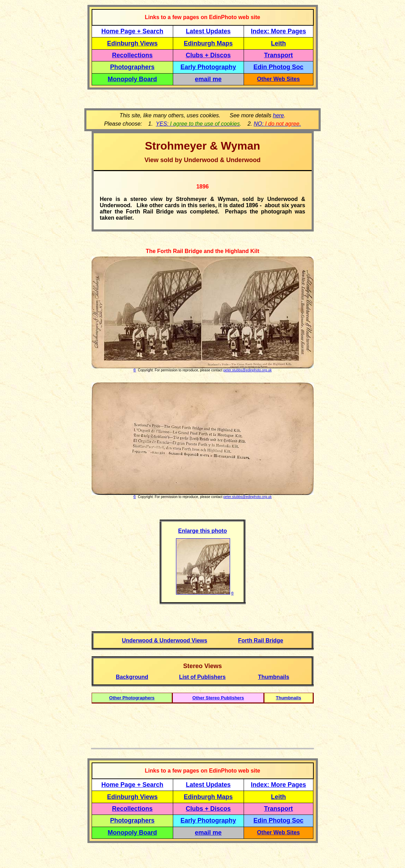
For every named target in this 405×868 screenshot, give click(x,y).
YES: (198, 124)
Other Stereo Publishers (218, 698)
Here (106, 199)
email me (208, 79)
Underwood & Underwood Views (164, 641)
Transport (279, 55)
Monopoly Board (132, 79)
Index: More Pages (279, 31)
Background (132, 677)
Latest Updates (208, 31)
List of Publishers (202, 677)
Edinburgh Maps (208, 43)
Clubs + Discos (208, 55)
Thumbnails (289, 698)
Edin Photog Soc (278, 67)
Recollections (132, 55)
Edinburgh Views (132, 43)
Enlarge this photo (202, 531)
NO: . (277, 124)
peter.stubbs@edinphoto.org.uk (248, 370)
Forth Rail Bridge (261, 641)
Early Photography (208, 67)
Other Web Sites (279, 79)
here (278, 115)
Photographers (132, 67)
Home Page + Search (132, 31)
